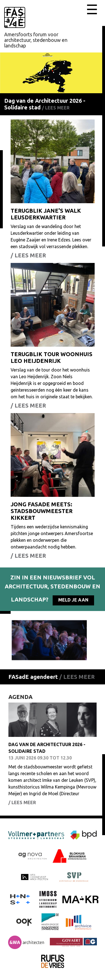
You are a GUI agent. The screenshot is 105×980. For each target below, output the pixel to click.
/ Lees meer (56, 108)
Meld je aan (73, 600)
